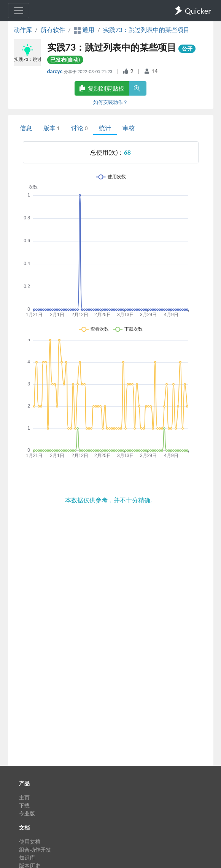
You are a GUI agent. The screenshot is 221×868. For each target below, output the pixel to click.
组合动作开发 (35, 850)
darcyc (56, 71)
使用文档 (30, 842)
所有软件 (53, 30)
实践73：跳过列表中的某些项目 (146, 30)
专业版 (27, 813)
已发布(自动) (65, 60)
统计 (105, 128)
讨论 (79, 128)
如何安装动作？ (110, 102)
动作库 (23, 30)
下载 (24, 805)
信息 (26, 128)
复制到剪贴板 (102, 88)
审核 (129, 128)
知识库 (27, 858)
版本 (52, 128)
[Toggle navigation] (19, 11)
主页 (24, 797)
